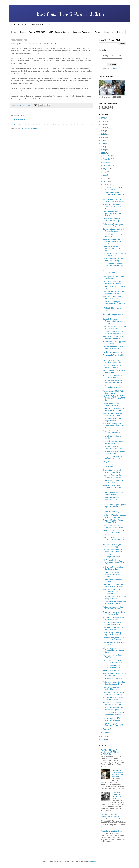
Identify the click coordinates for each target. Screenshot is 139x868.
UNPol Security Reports (59, 32)
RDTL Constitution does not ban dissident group (113, 709)
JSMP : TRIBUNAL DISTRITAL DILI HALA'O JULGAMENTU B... (114, 398)
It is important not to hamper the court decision (114, 272)
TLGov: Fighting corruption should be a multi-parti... (112, 387)
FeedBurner (117, 69)
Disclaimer (109, 32)
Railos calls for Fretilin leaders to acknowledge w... (114, 377)
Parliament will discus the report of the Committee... (114, 327)
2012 (103, 147)
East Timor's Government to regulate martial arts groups (117, 773)
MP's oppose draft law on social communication (114, 254)
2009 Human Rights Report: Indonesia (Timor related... (113, 661)
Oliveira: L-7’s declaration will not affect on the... (113, 315)
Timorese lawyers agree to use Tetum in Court (114, 481)
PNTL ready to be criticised (113, 679)
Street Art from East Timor (112, 671)
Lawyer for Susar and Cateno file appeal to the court (113, 476)
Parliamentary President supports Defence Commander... (111, 592)
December (107, 156)
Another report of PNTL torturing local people (111, 719)
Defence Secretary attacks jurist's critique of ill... (112, 471)
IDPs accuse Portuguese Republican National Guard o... (114, 426)
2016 (103, 134)
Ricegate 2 (107, 462)
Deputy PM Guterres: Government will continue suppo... (113, 321)
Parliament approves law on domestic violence (113, 298)
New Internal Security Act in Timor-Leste (113, 466)
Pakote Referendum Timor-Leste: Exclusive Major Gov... (114, 201)
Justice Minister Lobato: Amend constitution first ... (114, 452)
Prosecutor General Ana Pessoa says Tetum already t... (114, 487)
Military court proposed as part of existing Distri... (114, 618)
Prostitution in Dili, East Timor (111, 831)
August (106, 169)
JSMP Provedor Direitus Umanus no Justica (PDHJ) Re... (114, 562)
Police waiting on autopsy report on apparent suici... (113, 634)
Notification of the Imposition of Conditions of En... (114, 568)
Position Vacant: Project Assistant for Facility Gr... (113, 404)
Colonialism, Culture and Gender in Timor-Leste (118, 795)
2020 (103, 121)
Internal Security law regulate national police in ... (113, 442)
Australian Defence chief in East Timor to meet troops (113, 526)
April (105, 181)
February (107, 729)
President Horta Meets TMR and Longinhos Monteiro (113, 382)
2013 (103, 144)
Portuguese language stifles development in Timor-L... (113, 608)
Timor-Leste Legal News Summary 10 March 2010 (113, 724)
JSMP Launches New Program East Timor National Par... (114, 693)
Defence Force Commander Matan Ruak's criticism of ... (114, 585)
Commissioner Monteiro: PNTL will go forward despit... (114, 220)
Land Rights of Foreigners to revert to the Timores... (113, 628)
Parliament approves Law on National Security (113, 688)
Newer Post (16, 124)
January (106, 732)
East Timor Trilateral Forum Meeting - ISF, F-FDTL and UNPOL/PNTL (111, 752)
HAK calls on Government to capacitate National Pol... (113, 332)
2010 (103, 153)
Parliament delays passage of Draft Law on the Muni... (113, 639)
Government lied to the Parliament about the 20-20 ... (114, 500)
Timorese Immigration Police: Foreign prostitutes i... (113, 493)
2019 (103, 125)
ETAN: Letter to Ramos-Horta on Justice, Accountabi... (113, 409)
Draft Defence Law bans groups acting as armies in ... (114, 598)
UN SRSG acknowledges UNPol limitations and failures (112, 574)
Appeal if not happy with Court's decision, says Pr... (114, 675)
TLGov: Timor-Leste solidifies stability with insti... (113, 188)
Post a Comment (20, 119)
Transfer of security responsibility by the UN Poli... (112, 309)
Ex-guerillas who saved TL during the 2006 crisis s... (113, 366)
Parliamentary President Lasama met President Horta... (112, 241)
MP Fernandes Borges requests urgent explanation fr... (114, 506)
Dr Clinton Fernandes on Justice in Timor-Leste (112, 666)
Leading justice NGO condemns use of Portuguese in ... (114, 603)
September (107, 165)
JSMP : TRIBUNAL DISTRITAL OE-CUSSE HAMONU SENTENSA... (114, 532)
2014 (103, 140)
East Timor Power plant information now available (110, 816)
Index (23, 32)
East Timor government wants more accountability (114, 511)
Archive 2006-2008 (37, 32)
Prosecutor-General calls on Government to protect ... (113, 623)
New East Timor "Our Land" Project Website (113, 420)
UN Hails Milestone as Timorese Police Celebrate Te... (113, 194)
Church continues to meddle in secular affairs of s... (114, 613)
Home (14, 32)
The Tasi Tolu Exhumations (112, 352)
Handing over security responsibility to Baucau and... (112, 248)
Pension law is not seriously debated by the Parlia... (113, 337)
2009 (103, 736)
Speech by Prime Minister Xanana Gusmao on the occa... (112, 207)
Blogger (93, 861)
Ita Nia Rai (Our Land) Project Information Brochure (113, 414)
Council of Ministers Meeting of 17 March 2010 (114, 521)
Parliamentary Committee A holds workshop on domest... (114, 225)
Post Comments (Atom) (29, 128)
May (105, 178)
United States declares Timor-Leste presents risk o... (113, 556)
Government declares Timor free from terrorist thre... (113, 348)
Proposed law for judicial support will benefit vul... (112, 432)
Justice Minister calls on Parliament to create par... (113, 447)
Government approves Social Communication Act (113, 230)
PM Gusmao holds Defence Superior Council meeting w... (113, 266)
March (106, 184)
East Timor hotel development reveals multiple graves (114, 704)
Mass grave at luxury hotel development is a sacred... (113, 458)
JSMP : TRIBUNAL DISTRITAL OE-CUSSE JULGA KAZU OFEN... (114, 539)
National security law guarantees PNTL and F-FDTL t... (113, 214)
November (107, 159)
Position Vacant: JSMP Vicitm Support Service (113, 392)
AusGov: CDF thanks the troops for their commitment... (114, 516)
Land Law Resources (82, 32)
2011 (103, 150)
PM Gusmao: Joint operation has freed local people (113, 282)
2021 (103, 118)
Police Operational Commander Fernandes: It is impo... (114, 260)
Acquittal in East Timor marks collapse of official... (113, 698)
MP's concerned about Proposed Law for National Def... (113, 650)
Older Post (88, 124)
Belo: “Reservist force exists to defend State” (114, 371)
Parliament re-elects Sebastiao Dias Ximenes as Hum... (114, 683)
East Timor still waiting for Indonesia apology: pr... (112, 546)
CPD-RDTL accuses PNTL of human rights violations (113, 714)
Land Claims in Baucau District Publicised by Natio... (114, 292)
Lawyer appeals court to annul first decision (114, 277)
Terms (98, 32)
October (106, 162)
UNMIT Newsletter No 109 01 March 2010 (113, 644)
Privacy (120, 32)
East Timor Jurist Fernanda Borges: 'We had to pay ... (113, 551)
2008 (103, 740)
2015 (103, 137)
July (105, 172)
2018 (103, 128)
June (105, 175)
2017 (103, 131)
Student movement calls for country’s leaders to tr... (113, 361)
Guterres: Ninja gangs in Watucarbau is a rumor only (114, 303)
